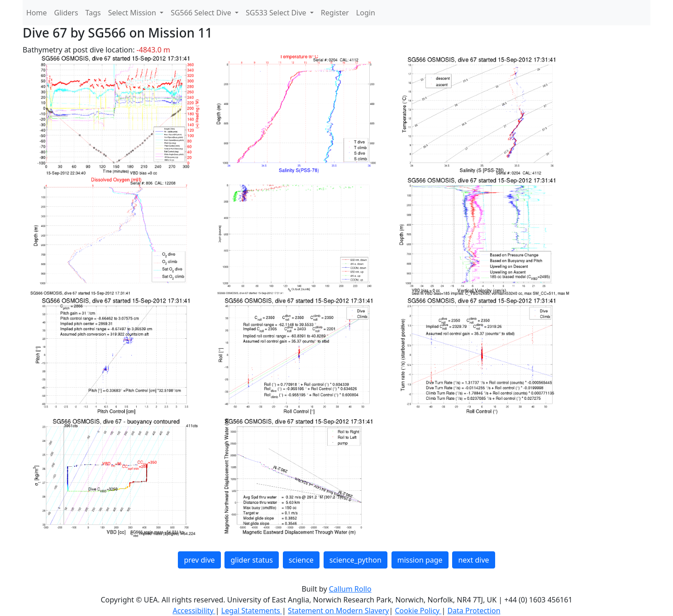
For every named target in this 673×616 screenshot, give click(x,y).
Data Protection (474, 611)
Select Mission (133, 13)
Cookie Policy (418, 611)
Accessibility (194, 611)
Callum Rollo (350, 589)
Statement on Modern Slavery (338, 611)
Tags (93, 13)
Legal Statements (252, 611)
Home (37, 13)
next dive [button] (473, 560)
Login (366, 13)
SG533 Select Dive (277, 13)
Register (335, 13)
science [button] (301, 560)
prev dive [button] (199, 560)
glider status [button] (251, 560)
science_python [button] (356, 560)
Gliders (66, 13)
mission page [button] (420, 560)
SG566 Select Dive (202, 13)
